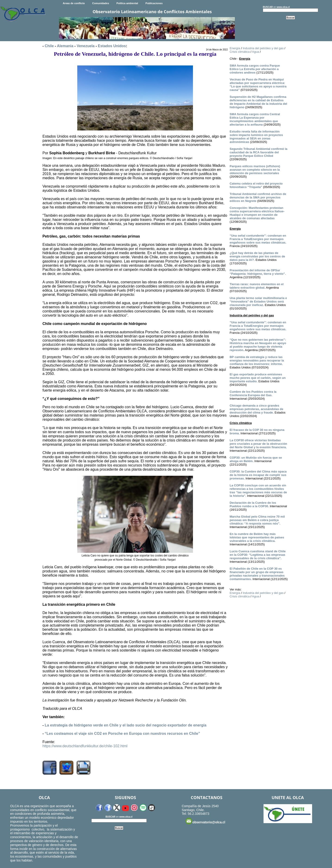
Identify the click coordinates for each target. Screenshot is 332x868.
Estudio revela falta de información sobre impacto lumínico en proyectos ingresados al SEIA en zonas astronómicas (256, 137)
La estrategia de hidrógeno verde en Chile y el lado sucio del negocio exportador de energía (126, 725)
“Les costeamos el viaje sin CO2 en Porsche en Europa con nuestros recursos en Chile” (122, 734)
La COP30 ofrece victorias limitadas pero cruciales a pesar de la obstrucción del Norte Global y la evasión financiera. (258, 444)
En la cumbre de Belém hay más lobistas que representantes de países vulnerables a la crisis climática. (257, 537)
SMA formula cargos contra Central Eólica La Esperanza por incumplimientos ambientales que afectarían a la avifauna (255, 119)
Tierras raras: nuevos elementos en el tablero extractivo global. (256, 286)
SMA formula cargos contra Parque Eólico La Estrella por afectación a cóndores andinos (255, 69)
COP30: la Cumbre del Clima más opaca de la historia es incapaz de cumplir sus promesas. (258, 475)
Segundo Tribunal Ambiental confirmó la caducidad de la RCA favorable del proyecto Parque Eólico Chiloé (258, 152)
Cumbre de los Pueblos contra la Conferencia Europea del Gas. (253, 393)
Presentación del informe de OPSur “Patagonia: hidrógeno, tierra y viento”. (258, 272)
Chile (49, 46)
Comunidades (101, 3)
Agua (255, 52)
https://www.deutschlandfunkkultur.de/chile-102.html (85, 746)
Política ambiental (127, 3)
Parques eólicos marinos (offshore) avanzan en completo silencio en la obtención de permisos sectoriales (255, 170)
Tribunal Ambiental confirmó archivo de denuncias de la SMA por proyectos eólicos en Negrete (258, 197)
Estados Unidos (112, 46)
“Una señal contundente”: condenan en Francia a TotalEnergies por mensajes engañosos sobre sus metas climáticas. (258, 239)
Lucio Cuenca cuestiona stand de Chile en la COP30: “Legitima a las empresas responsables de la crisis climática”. (258, 555)
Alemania (65, 46)
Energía (235, 48)
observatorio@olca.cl (205, 821)
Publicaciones (154, 3)
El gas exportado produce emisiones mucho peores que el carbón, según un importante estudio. (258, 378)
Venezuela (85, 46)
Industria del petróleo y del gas (263, 48)
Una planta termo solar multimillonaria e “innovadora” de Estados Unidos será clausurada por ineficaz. (258, 301)
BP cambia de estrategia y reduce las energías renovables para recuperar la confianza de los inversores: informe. (257, 360)
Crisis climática (240, 52)
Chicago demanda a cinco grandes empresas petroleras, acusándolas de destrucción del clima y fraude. (256, 409)
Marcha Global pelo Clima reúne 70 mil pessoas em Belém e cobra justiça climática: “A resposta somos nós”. (257, 520)
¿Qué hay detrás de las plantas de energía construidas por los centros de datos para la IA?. (257, 256)
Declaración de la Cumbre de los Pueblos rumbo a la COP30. (253, 504)
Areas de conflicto (74, 3)
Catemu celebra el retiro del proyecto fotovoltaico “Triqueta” (256, 185)
